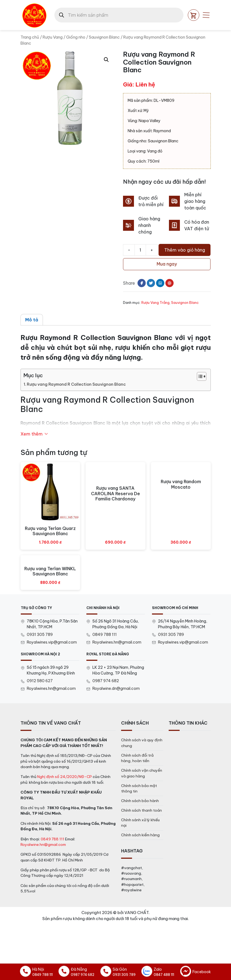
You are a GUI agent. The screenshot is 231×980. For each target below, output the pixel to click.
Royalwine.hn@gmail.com (43, 844)
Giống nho (76, 37)
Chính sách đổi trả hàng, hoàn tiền (137, 758)
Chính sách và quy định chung (142, 743)
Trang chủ (30, 37)
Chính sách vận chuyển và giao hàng (142, 773)
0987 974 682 (106, 681)
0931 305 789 (40, 635)
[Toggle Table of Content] (199, 376)
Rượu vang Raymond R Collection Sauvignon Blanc (76, 384)
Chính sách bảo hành (140, 801)
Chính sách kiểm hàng (140, 835)
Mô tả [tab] (32, 320)
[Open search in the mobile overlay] (119, 15)
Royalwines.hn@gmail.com (117, 642)
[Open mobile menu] (206, 15)
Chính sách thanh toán (141, 810)
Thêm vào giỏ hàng (185, 250)
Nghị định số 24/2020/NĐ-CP (65, 777)
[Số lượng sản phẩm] (140, 250)
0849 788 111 (105, 635)
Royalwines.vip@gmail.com (52, 642)
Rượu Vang (53, 37)
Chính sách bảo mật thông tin (139, 788)
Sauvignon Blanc (104, 37)
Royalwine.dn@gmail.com (116, 688)
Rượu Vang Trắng (155, 302)
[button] (106, 60)
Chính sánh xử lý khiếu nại (140, 823)
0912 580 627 (40, 681)
